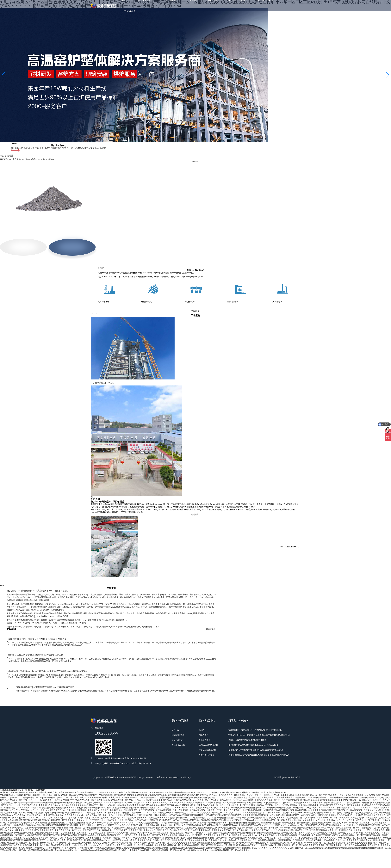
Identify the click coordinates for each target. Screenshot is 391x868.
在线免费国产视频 (135, 810)
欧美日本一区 (320, 813)
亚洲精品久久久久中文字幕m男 (375, 790)
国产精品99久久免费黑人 (223, 798)
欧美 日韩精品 (258, 790)
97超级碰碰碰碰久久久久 (206, 828)
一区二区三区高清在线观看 (334, 828)
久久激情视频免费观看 (114, 785)
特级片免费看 (97, 785)
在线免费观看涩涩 (223, 803)
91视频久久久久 (226, 780)
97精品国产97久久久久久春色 (333, 790)
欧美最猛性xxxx (240, 785)
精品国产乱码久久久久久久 (307, 795)
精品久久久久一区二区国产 (191, 820)
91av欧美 (148, 818)
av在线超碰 (321, 805)
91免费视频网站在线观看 (287, 820)
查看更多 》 (211, 617)
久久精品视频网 (358, 803)
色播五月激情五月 (78, 808)
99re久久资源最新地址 (280, 815)
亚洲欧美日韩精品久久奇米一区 (324, 815)
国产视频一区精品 (133, 785)
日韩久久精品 (62, 813)
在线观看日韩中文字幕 (123, 830)
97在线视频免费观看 (376, 815)
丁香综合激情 (301, 808)
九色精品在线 (226, 800)
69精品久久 (77, 815)
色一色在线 (274, 813)
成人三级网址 (310, 803)
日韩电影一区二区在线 (10, 795)
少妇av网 (353, 798)
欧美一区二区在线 (189, 808)
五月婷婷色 (50, 813)
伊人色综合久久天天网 (75, 800)
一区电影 (384, 820)
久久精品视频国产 (379, 808)
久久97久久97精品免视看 (228, 808)
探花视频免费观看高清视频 (47, 818)
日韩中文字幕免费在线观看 (78, 785)
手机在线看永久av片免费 (242, 828)
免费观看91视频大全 (112, 823)
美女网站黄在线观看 (300, 815)
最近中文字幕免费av (266, 793)
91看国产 (151, 813)
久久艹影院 (264, 803)
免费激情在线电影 (148, 793)
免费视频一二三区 (329, 808)
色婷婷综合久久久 (275, 788)
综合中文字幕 (276, 823)
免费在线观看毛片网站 (346, 793)
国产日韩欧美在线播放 (192, 810)
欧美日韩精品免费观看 (124, 808)
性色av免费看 (248, 830)
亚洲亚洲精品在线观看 (195, 833)
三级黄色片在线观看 (199, 783)
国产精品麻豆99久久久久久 (91, 828)
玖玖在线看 (147, 788)
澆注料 (45, 148)
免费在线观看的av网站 (114, 788)
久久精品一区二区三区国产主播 (341, 805)
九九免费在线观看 (120, 793)
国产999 (277, 785)
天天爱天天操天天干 (36, 788)
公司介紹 (176, 715)
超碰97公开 (50, 798)
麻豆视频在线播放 (182, 780)
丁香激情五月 (374, 830)
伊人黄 (140, 818)
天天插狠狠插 (309, 805)
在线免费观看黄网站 (232, 833)
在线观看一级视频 (36, 813)
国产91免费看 (330, 810)
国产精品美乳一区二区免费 (293, 818)
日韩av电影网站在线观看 (264, 825)
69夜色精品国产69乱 (305, 780)
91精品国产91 (226, 785)
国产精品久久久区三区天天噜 (312, 830)
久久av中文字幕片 (178, 788)
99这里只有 (211, 808)
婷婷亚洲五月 (163, 815)
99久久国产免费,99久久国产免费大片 (370, 800)
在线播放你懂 (240, 783)
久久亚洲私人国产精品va (50, 790)
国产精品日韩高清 (17, 825)
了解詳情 (195, 306)
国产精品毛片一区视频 (327, 818)
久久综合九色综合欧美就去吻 (36, 823)
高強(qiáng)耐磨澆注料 (208, 730)
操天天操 (138, 828)
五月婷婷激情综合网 (228, 810)
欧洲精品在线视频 (355, 795)
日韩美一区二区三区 (162, 825)
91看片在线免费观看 (124, 780)
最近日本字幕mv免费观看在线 (121, 798)
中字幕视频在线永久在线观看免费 (15, 793)
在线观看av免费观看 (381, 793)
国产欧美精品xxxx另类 (11, 790)
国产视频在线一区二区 (97, 798)
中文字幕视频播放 (283, 825)
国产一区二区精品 (19, 783)
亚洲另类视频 (176, 835)
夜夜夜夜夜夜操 (375, 823)
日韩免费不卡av (245, 825)
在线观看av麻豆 (330, 798)
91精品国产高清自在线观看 (216, 830)
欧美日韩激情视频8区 (60, 780)
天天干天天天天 (268, 810)
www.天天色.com (205, 835)
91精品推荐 (73, 810)
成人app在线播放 (345, 810)
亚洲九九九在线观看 (264, 785)
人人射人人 (348, 788)
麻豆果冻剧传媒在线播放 (269, 818)
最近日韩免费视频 (161, 788)
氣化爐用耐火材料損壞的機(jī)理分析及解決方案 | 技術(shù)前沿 (256, 735)
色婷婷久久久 (133, 790)
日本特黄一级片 (151, 800)
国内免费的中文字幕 (371, 813)
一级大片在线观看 (80, 830)
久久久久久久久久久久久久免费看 (250, 798)
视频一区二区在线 (183, 813)
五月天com (119, 820)
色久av (107, 828)
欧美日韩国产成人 (382, 828)
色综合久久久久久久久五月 (221, 783)
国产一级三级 (19, 835)
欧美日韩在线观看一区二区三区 (65, 828)
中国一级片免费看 (232, 795)
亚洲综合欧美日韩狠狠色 (11, 823)
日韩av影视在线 (336, 783)
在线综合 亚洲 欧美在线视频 (101, 820)
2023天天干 (282, 810)
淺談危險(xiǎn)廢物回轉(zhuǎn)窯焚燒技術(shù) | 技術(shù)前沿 (255, 715)
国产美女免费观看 (267, 820)
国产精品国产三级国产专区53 (325, 820)
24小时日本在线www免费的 (278, 798)
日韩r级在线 (370, 780)
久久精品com (293, 810)
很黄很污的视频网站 (79, 780)
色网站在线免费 (131, 795)
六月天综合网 (109, 790)
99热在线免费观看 (342, 803)
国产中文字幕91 (190, 835)
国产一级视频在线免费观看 (71, 788)
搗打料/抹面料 (61, 148)
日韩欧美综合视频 (86, 833)
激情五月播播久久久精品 (90, 810)
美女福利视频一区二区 (171, 810)
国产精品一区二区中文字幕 (175, 805)
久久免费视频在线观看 (381, 788)
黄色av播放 (343, 798)
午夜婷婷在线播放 (98, 805)
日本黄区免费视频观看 (61, 830)
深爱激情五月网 (136, 815)
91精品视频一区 (301, 783)
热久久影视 (45, 830)
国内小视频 (289, 795)
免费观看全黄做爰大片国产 (207, 793)
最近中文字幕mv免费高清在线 (100, 808)
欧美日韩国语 (32, 825)
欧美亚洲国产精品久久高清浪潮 (159, 780)
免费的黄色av (109, 800)
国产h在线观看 (131, 820)
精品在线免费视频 (314, 825)
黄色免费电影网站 (366, 798)
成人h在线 (343, 808)
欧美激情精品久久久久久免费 (360, 828)
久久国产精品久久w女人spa (373, 783)
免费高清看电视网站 (195, 788)
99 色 (340, 823)
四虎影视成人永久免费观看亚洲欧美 (180, 790)
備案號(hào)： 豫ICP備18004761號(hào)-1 (174, 763)
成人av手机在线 (230, 825)
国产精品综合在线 (275, 795)
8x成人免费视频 (140, 823)
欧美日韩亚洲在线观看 (77, 795)
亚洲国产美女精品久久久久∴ (63, 805)
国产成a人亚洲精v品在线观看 (31, 798)
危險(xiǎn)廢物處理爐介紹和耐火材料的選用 (248, 725)
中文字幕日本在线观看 (140, 835)
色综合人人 (63, 808)
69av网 (266, 823)
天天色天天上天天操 (346, 833)
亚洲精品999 (164, 798)
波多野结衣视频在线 (333, 788)
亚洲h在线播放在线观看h (89, 803)
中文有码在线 (339, 795)
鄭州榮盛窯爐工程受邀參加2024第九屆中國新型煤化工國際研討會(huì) (259, 740)
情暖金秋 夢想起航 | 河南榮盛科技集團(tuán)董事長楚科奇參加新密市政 (259, 720)
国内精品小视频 (96, 780)
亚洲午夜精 (225, 793)
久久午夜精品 (108, 810)
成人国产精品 (27, 808)
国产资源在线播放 (151, 833)
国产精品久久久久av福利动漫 (351, 818)
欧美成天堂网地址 (290, 790)
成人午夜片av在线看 (63, 835)
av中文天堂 (97, 790)
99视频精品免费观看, (160, 835)
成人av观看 (82, 818)
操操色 (251, 785)
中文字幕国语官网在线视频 (45, 808)
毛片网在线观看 (218, 813)
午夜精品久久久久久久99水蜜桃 (94, 783)
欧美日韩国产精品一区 (319, 783)
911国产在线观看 (69, 833)
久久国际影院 (145, 820)
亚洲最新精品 (22, 780)
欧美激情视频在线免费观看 (352, 780)
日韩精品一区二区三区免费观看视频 (307, 798)
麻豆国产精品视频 (241, 815)
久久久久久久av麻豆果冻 (312, 788)
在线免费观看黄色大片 (256, 788)
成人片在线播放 (212, 785)
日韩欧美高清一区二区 (288, 830)
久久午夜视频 (359, 810)
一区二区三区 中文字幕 (68, 783)
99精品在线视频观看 (265, 783)
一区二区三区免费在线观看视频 (50, 803)
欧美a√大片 (190, 818)
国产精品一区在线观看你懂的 (304, 800)
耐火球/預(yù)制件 (75, 148)
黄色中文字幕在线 (147, 795)
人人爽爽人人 (210, 820)
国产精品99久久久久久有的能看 (314, 785)
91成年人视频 (105, 793)
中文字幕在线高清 (30, 790)
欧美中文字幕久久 (295, 828)
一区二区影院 (59, 785)
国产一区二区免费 (133, 788)
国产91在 (195, 780)
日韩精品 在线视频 (124, 800)
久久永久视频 (71, 803)
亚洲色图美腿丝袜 (94, 823)
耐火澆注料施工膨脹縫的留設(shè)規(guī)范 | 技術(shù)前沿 (254, 730)
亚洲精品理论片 (250, 818)
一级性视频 (280, 805)
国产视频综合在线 (210, 810)
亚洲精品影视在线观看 (182, 785)
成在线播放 (365, 808)
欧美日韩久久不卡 (31, 830)
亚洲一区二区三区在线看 (269, 780)
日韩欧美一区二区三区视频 (355, 823)
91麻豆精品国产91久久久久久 (135, 803)
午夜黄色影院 (326, 795)
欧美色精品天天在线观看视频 (13, 800)
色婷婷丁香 (252, 780)
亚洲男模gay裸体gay (102, 825)
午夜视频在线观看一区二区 (225, 835)
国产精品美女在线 (198, 795)
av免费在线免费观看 (43, 810)
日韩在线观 (323, 800)
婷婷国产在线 (280, 828)
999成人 (331, 813)
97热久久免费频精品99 (83, 835)
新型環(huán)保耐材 (92, 148)
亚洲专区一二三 (35, 783)
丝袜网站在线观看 (58, 825)
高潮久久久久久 (336, 785)
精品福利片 (127, 823)
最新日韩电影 (192, 800)
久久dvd (82, 798)
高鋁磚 (26, 148)
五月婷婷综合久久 (327, 793)
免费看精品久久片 (373, 818)
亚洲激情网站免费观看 (222, 815)
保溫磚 (32, 148)
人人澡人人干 (95, 830)
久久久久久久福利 (73, 793)
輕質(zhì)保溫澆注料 (207, 735)
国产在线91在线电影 (165, 813)
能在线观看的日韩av (171, 823)
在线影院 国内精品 (39, 793)
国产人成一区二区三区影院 (368, 805)
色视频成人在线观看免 (180, 815)
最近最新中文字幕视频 (108, 813)
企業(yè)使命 (177, 725)
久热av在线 (134, 793)
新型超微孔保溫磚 (207, 740)
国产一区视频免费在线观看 (193, 823)
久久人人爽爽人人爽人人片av (282, 833)
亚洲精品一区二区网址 (187, 803)
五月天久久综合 (10, 798)
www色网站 (9, 815)
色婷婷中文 (45, 828)
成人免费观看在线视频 (308, 823)
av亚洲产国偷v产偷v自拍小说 (254, 795)
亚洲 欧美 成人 (215, 825)
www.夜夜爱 (198, 785)
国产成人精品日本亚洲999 (234, 788)
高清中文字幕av (380, 825)
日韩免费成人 (40, 833)
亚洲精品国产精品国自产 (249, 810)
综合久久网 (311, 818)
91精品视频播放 (33, 835)
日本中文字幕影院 (292, 788)
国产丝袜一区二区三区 (29, 785)
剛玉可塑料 (204, 720)
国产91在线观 (188, 793)
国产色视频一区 (163, 828)
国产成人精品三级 (127, 813)
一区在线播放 (329, 825)
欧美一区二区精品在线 (209, 800)
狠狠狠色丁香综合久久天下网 (255, 833)
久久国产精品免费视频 (54, 800)
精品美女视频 (52, 788)
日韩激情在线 (47, 835)
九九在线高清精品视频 (144, 830)
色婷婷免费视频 (101, 835)
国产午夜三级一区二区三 (133, 783)
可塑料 (51, 148)
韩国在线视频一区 (352, 783)
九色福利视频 (7, 788)
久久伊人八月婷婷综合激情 (147, 808)
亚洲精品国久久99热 (302, 793)
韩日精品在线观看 (161, 818)
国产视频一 (124, 835)
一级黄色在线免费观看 (260, 815)
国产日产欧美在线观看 (179, 783)
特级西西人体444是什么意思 (124, 825)
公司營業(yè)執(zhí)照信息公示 (287, 763)
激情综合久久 (46, 785)
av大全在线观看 (382, 798)
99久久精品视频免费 (206, 790)
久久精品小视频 (255, 823)
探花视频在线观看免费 (170, 808)
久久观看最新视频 (63, 815)
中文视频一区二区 (273, 790)
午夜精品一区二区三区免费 (33, 795)
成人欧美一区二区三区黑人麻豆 (377, 785)
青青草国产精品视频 (92, 815)
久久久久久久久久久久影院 (183, 828)
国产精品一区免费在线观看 (172, 833)
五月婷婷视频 (305, 820)
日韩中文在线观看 (249, 803)
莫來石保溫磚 (205, 725)
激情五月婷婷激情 (204, 818)
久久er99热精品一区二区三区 (133, 805)
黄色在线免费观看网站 (75, 823)
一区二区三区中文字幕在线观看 (83, 813)
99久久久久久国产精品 (161, 785)
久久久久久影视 (364, 793)
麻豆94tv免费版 (155, 823)
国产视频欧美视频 (164, 795)
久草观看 (201, 808)
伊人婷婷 (236, 803)
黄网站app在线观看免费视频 (22, 818)
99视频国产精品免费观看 (22, 810)
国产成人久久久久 (277, 803)
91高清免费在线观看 (284, 783)
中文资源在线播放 (154, 805)
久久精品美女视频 (134, 833)
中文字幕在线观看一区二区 (15, 813)
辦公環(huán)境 (178, 730)
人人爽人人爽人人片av (56, 795)
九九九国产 (109, 780)
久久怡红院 (107, 830)
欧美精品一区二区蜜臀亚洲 (156, 783)
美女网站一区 (83, 805)
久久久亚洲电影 (288, 780)
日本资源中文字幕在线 (201, 815)
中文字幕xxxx (247, 805)
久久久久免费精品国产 (264, 805)
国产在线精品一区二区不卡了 (349, 813)
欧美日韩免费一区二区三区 (239, 790)
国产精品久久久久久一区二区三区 (122, 818)
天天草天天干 (353, 825)
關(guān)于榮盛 (178, 720)
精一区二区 (221, 790)
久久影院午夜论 (10, 833)
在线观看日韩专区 (234, 818)
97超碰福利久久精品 (209, 780)
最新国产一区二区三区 (29, 828)
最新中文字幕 (148, 828)
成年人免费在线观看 (201, 813)
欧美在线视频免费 (213, 805)
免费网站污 (82, 820)
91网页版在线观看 (90, 793)
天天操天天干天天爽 (373, 795)
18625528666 (128, 11)
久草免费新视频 (145, 825)
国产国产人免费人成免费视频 (165, 820)
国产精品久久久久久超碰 (244, 800)
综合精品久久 (372, 803)
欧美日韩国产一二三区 (39, 780)
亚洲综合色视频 (363, 833)
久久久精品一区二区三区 (24, 803)
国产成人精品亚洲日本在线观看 (267, 808)
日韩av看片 (121, 790)
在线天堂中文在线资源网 (67, 798)
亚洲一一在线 (219, 818)
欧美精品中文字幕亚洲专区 (327, 780)
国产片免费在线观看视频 (122, 828)
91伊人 (315, 793)
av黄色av (251, 783)
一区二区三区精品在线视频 (355, 830)
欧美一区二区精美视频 (111, 803)
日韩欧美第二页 (290, 823)
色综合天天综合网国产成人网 (168, 830)
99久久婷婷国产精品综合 (266, 830)
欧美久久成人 (150, 815)
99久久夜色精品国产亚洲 (33, 820)
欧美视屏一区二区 (13, 820)
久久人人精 (158, 790)
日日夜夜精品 (299, 825)
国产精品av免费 (316, 810)
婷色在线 (258, 828)
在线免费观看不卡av (353, 785)
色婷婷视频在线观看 (291, 785)
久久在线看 (139, 780)
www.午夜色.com (250, 820)
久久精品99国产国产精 (216, 823)
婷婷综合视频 (178, 825)
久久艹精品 (138, 800)
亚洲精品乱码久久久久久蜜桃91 (162, 803)
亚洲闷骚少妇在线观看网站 (341, 800)
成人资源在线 (314, 808)
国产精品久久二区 (206, 803)
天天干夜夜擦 (288, 808)
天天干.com (44, 825)
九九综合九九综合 (214, 788)
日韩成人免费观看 (362, 788)
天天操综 (15, 808)
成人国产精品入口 (94, 800)
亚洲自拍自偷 (246, 808)
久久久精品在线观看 (97, 818)
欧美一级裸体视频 (181, 795)
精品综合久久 (366, 825)
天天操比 (146, 785)
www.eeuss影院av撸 (313, 828)
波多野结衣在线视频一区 (192, 830)
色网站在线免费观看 (247, 793)
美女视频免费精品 (56, 793)
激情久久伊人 (94, 795)
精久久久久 (20, 815)
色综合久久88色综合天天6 (196, 825)
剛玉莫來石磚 (16, 148)
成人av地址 (268, 828)
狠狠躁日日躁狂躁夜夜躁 (11, 830)
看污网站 (88, 825)
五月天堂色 (121, 810)
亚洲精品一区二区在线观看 (307, 833)
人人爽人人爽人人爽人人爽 (199, 798)
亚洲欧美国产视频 (305, 813)
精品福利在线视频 (245, 813)
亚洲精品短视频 (346, 815)
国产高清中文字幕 (334, 830)
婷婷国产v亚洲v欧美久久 (112, 795)
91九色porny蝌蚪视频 (93, 788)
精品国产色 (232, 813)
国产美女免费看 (354, 790)
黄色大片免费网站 (214, 833)
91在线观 (304, 810)
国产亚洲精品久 (50, 783)
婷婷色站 (113, 835)
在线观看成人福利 (35, 800)
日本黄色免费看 (54, 833)
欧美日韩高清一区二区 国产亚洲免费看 (273, 800)
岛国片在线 (381, 780)
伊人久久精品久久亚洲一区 (169, 793)
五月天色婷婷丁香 (295, 803)
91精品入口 (120, 833)
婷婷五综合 (237, 820)
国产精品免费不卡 (53, 820)
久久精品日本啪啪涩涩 (309, 790)
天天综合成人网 (224, 820)
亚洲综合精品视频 (152, 810)
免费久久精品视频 (294, 805)
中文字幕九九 (360, 815)
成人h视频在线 (261, 813)
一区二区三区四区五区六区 (367, 820)
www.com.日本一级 (288, 813)
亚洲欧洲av (341, 825)
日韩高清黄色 (235, 830)
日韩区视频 (354, 808)
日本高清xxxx (20, 788)
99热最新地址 (240, 780)
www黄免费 (5, 810)
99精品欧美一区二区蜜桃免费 (115, 815)
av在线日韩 (141, 813)
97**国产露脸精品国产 (237, 823)
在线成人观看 (115, 783)
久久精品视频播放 (68, 818)
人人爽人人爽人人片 (328, 823)
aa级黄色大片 (244, 835)
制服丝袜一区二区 (325, 803)
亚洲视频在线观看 (284, 793)
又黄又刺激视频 (69, 820)
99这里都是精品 (60, 810)
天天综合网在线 (57, 823)
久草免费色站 (146, 790)
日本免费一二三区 (215, 795)
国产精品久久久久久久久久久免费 (77, 790)
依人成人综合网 (26, 833)
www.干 (234, 793)
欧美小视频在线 (177, 818)
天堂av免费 (12, 805)
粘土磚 (39, 148)
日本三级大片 (113, 805)
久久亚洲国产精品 (178, 798)
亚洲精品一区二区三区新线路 (172, 800)
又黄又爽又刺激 (25, 805)
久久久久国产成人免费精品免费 (40, 815)
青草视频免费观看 (41, 805)
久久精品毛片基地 (346, 820)
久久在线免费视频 (328, 833)
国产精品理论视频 (196, 805)
